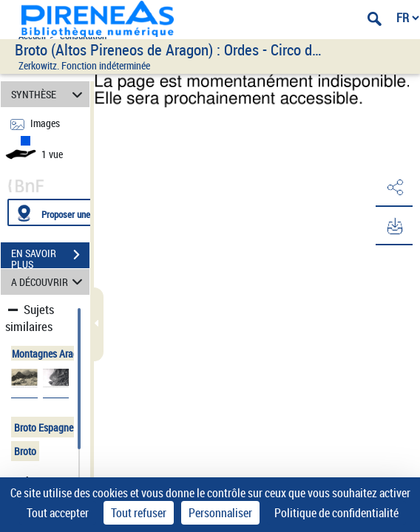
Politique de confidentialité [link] (336, 513)
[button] (394, 188)
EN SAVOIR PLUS (50, 256)
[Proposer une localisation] (78, 212)
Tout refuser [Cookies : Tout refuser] (139, 513)
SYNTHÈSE (49, 94)
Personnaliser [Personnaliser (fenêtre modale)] (220, 513)
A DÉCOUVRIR (49, 282)
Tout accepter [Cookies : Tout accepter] (58, 513)
